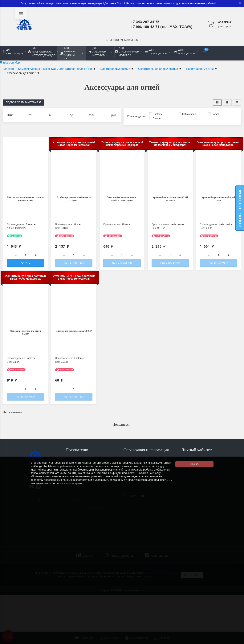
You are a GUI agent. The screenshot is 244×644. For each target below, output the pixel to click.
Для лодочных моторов (100, 52)
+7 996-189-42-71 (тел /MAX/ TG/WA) (162, 27)
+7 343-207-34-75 (145, 22)
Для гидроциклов (157, 52)
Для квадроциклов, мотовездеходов (43, 52)
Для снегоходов (14, 52)
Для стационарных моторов (129, 52)
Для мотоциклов (186, 52)
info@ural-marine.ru (122, 40)
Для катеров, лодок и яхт (72, 53)
